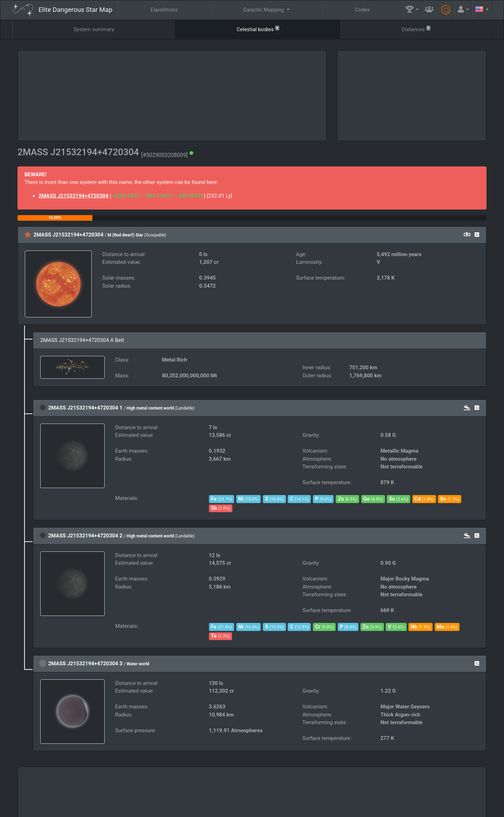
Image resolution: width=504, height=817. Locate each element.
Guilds (261, 791)
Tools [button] (425, 791)
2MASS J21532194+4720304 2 (85, 536)
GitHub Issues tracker (298, 809)
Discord (338, 809)
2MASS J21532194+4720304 (73, 196)
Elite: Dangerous (31, 794)
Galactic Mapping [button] (264, 10)
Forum (363, 809)
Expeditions (164, 10)
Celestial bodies (258, 29)
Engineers (378, 791)
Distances (416, 29)
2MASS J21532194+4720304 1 (85, 408)
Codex (362, 10)
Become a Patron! (251, 809)
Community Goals (317, 791)
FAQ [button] (216, 791)
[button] (412, 10)
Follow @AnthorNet (205, 809)
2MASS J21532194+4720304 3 (85, 664)
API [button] (469, 791)
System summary (94, 29)
